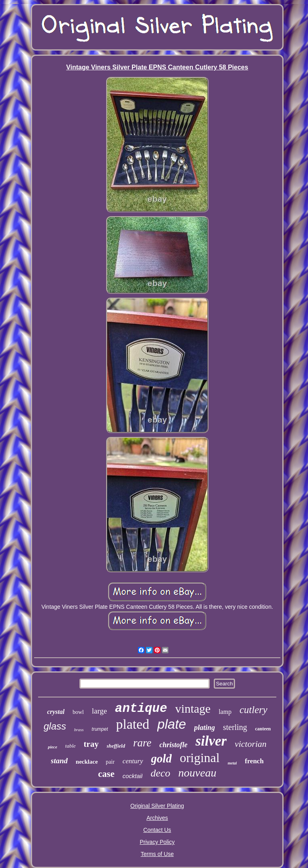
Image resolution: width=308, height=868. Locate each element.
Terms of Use (157, 854)
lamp (225, 712)
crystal (56, 712)
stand (59, 761)
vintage (193, 708)
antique (141, 708)
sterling (235, 727)
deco (160, 773)
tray (91, 744)
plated (133, 724)
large (99, 711)
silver (211, 741)
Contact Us (157, 830)
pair (110, 762)
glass (55, 726)
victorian (250, 744)
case (106, 774)
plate (172, 724)
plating (205, 728)
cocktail (132, 776)
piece (52, 747)
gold (162, 758)
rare (142, 743)
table (71, 746)
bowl (78, 712)
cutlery (253, 710)
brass (79, 730)
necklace (87, 762)
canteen (263, 729)
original (200, 758)
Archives (157, 818)
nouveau (198, 773)
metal (232, 763)
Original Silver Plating (157, 806)
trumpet (100, 729)
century (133, 761)
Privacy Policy (157, 842)
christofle (173, 745)
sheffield (116, 746)
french (254, 761)
